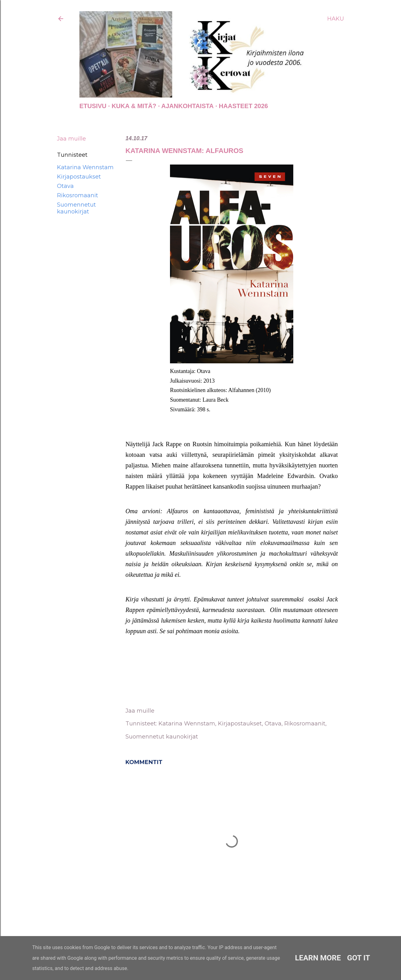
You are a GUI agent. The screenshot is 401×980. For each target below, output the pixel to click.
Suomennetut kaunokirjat (76, 208)
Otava (65, 186)
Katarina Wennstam (85, 167)
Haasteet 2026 (243, 106)
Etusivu (93, 106)
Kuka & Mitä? (134, 106)
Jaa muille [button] (71, 139)
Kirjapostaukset (79, 177)
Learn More (318, 958)
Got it (359, 958)
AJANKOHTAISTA (187, 106)
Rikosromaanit (78, 195)
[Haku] (336, 19)
